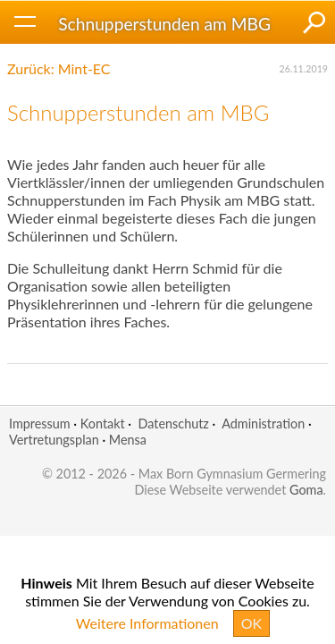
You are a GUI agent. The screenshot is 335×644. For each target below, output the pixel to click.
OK (251, 623)
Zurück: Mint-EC (59, 68)
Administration (263, 424)
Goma (306, 490)
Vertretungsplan (54, 440)
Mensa (128, 440)
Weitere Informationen (147, 623)
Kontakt (103, 424)
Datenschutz (173, 424)
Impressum (40, 424)
